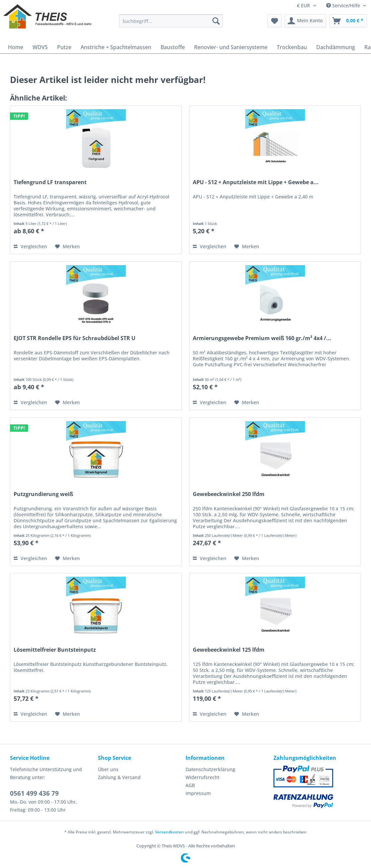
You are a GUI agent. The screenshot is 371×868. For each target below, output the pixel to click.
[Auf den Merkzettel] (68, 247)
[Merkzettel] (275, 21)
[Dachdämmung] (336, 47)
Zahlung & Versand (119, 777)
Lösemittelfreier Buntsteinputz (55, 650)
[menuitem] (171, 24)
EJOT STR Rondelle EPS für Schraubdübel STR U (74, 338)
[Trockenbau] (292, 47)
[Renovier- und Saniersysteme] (231, 47)
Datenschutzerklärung (210, 769)
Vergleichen (30, 246)
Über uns (108, 769)
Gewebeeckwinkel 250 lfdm (229, 494)
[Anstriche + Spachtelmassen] (116, 47)
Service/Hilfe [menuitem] (344, 5)
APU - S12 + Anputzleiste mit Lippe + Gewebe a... (256, 182)
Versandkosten (169, 832)
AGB (190, 785)
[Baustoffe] (173, 47)
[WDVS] (40, 47)
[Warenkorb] (348, 21)
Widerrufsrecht (202, 777)
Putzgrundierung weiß (43, 494)
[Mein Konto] (305, 21)
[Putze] (64, 47)
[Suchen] (216, 21)
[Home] (16, 47)
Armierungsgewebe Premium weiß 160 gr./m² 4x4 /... (262, 338)
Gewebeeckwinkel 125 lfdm (229, 650)
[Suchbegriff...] (171, 21)
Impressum (198, 793)
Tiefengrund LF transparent (50, 182)
